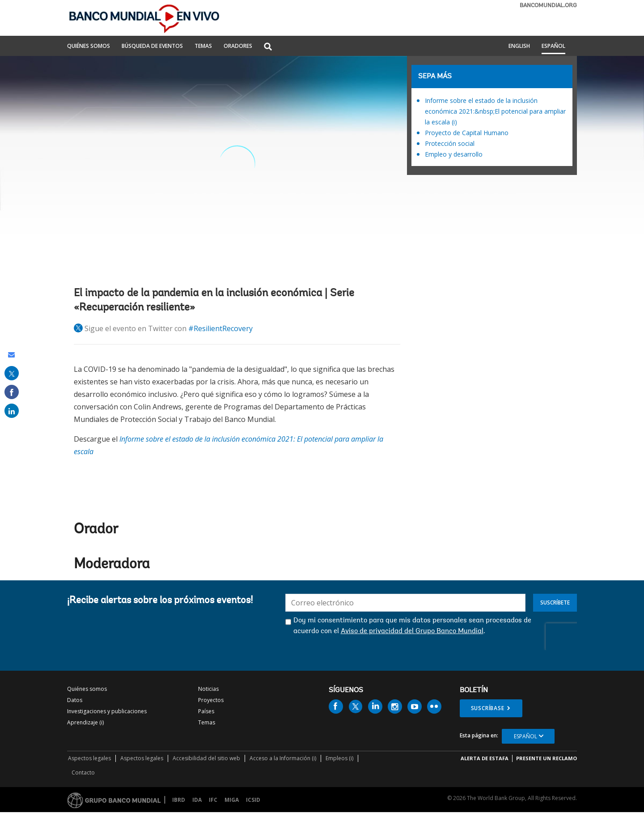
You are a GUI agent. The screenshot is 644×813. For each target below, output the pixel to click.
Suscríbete (555, 602)
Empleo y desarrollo (454, 154)
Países (206, 711)
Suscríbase (488, 708)
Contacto (83, 773)
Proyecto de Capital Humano (467, 133)
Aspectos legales (89, 758)
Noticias (208, 689)
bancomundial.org (548, 6)
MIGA (232, 800)
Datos (75, 700)
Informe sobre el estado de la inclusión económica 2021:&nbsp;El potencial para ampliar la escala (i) (495, 111)
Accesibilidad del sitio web (206, 758)
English (519, 47)
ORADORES (238, 47)
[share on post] (12, 373)
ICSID (253, 800)
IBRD (179, 800)
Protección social (450, 143)
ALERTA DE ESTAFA (485, 758)
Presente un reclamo (547, 758)
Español (553, 47)
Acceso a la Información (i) (283, 758)
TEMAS (203, 47)
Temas (207, 722)
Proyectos (211, 700)
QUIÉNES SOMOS (89, 47)
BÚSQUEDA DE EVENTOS (152, 47)
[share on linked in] (12, 411)
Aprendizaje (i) (85, 722)
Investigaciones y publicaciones (107, 711)
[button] (268, 47)
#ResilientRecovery (220, 328)
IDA (197, 800)
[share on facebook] (12, 392)
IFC (213, 800)
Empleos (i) (339, 758)
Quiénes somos (87, 689)
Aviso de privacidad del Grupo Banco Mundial (412, 631)
